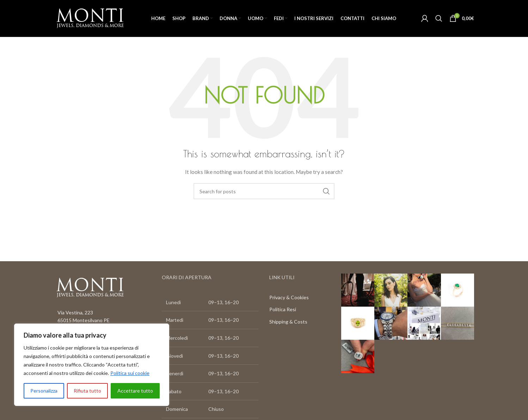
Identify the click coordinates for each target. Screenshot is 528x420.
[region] (92, 365)
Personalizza (44, 391)
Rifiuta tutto (87, 391)
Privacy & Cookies (289, 297)
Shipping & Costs (288, 322)
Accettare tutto (135, 391)
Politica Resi (283, 309)
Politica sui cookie (130, 373)
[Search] (439, 18)
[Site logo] (90, 18)
